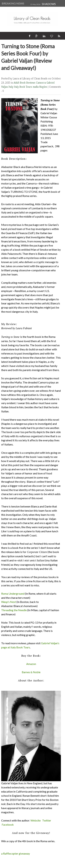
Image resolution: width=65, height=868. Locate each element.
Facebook (8, 825)
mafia (36, 87)
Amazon (31, 664)
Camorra (41, 83)
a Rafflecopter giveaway (16, 853)
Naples (44, 87)
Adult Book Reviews (25, 83)
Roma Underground (13, 594)
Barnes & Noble (31, 672)
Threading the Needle (14, 610)
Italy (11, 87)
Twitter (47, 820)
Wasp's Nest (9, 602)
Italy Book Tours (23, 87)
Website (36, 820)
